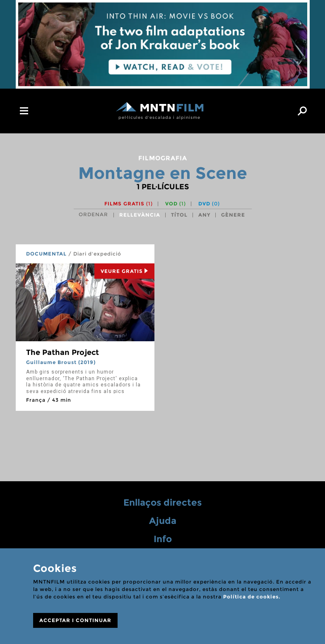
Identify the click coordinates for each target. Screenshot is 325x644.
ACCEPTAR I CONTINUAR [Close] (75, 620)
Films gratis (129, 204)
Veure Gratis (124, 271)
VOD (176, 204)
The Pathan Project (63, 352)
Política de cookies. (252, 597)
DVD (209, 204)
